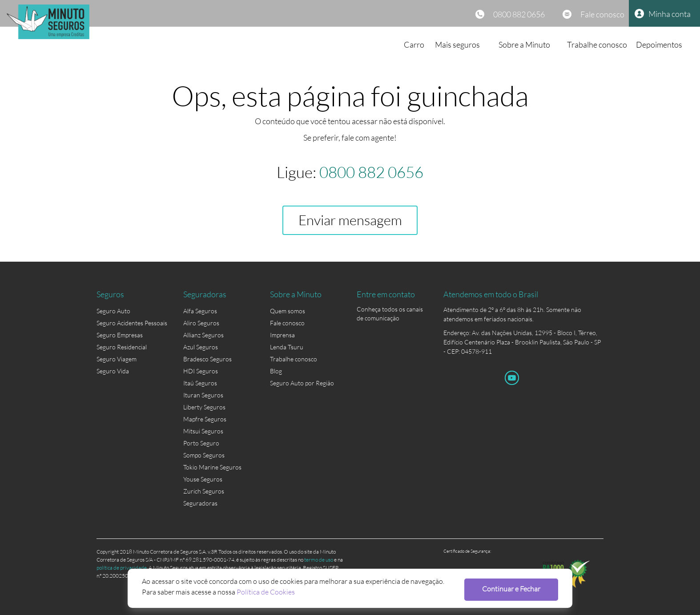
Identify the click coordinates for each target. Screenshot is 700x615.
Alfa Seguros (200, 311)
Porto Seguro (201, 443)
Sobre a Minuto (524, 45)
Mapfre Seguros (205, 419)
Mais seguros (457, 45)
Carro (414, 45)
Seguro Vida (113, 371)
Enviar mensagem (350, 220)
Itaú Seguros (200, 383)
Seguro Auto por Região (302, 383)
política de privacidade (122, 568)
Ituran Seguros (203, 395)
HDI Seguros (201, 371)
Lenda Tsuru (287, 347)
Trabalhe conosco (597, 45)
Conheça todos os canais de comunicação (390, 311)
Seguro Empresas (120, 335)
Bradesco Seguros (207, 359)
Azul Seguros (201, 347)
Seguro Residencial (122, 347)
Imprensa (282, 335)
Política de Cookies (266, 592)
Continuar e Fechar (511, 589)
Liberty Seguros (204, 407)
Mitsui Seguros (203, 431)
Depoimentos (659, 45)
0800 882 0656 (519, 14)
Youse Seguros (203, 479)
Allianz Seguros (203, 335)
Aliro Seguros (201, 323)
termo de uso (319, 560)
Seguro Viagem (117, 359)
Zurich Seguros (204, 491)
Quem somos (288, 311)
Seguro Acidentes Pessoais (132, 323)
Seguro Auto (113, 311)
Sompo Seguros (204, 455)
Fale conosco (602, 14)
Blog (276, 371)
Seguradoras (200, 503)
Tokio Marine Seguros (212, 467)
